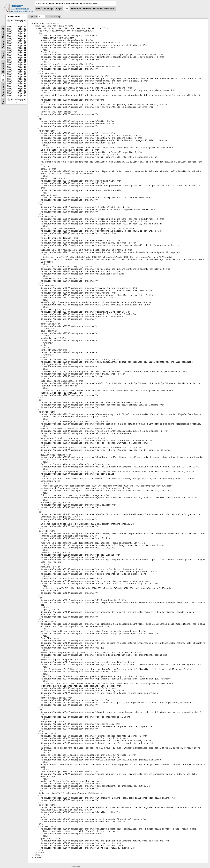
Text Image (48, 9)
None (3, 101)
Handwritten (3, 67)
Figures (3, 55)
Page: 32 (22, 62)
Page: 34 (22, 96)
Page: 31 (22, 46)
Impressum (75, 866)
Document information (104, 9)
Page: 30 (22, 29)
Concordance (3, 90)
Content (3, 44)
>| (59, 17)
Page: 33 (22, 79)
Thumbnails (3, 32)
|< (35, 17)
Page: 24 (22, 27)
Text (38, 9)
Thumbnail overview (81, 9)
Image (59, 9)
